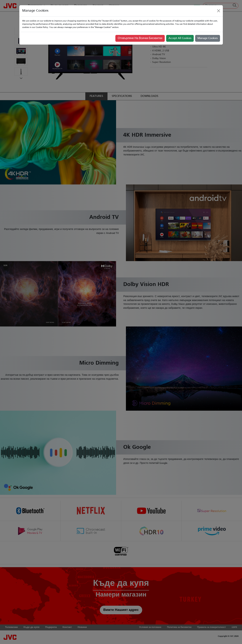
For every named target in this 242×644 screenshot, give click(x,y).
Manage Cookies (208, 38)
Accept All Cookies (180, 38)
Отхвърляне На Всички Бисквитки (140, 38)
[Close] (219, 11)
